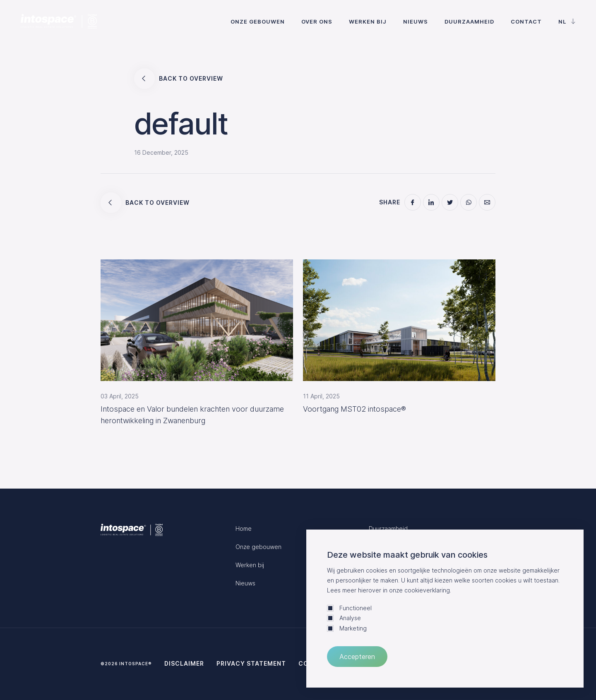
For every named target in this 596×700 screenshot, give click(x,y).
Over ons (317, 22)
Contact (526, 22)
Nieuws (416, 22)
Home (244, 529)
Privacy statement (251, 663)
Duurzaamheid (469, 22)
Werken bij (368, 22)
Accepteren (357, 657)
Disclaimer (184, 663)
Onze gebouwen (258, 22)
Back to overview (179, 79)
